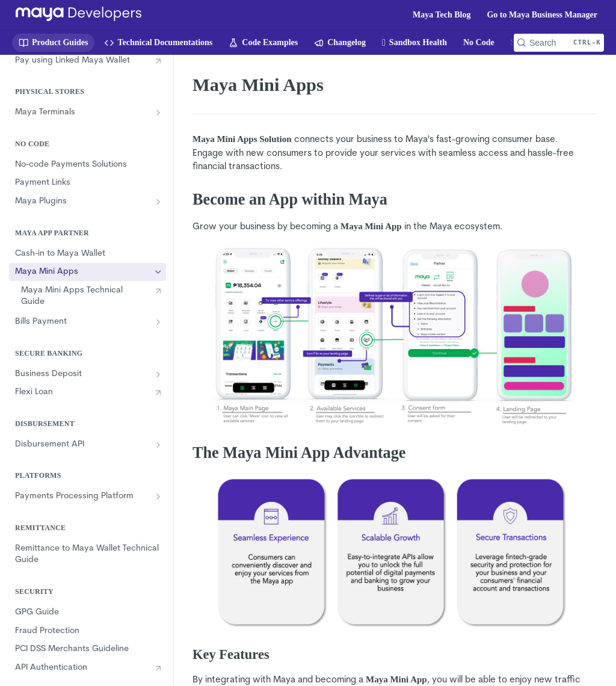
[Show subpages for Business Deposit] (158, 374)
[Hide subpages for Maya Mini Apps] (158, 272)
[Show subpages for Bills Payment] (158, 322)
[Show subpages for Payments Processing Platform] (158, 496)
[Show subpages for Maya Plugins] (158, 202)
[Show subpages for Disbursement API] (158, 445)
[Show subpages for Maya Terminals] (158, 113)
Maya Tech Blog (442, 15)
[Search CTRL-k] (559, 43)
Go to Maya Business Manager (542, 15)
